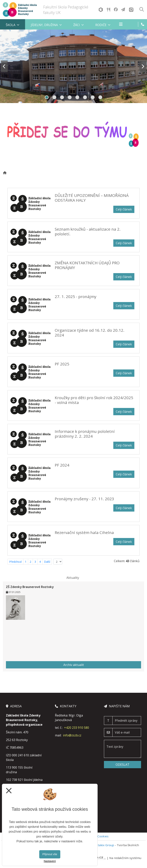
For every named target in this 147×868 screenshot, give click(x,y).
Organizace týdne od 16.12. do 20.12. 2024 (90, 333)
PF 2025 (62, 364)
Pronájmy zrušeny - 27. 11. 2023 (84, 499)
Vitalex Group (105, 845)
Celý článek (124, 209)
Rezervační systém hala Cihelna (84, 532)
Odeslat (122, 765)
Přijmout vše (50, 854)
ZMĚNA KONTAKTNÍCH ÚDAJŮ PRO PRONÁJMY (87, 265)
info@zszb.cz (72, 735)
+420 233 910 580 (77, 728)
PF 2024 (62, 465)
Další (47, 562)
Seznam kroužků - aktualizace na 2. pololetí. (88, 231)
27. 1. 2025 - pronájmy (76, 296)
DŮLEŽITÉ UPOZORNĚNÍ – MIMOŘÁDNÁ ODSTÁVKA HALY (92, 198)
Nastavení (50, 861)
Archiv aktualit (74, 665)
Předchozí (15, 562)
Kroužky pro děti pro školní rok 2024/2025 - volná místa (94, 400)
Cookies (103, 836)
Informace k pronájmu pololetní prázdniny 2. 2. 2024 (85, 434)
